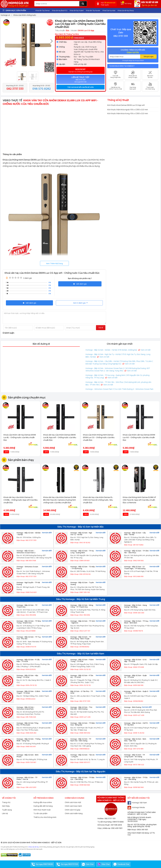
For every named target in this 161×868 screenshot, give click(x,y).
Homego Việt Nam (137, 803)
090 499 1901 (117, 828)
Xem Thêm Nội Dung (54, 263)
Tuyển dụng (7, 810)
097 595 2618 (116, 825)
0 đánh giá (27, 278)
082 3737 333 (110, 818)
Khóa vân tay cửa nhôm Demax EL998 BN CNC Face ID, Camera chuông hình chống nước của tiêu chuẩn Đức (60, 500)
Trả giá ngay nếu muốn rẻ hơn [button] (80, 87)
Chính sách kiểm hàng (74, 813)
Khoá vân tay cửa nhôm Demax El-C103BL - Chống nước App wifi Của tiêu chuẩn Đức (21, 500)
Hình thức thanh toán (42, 810)
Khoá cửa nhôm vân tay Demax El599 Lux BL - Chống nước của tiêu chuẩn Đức (20, 437)
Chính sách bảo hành (73, 806)
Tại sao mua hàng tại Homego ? (122, 66)
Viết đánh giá (80, 284)
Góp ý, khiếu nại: (104, 828)
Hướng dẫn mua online (43, 802)
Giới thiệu (6, 806)
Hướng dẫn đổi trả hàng (43, 806)
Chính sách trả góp (73, 810)
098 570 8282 (118, 822)
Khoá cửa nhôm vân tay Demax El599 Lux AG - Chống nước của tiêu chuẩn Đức (139, 437)
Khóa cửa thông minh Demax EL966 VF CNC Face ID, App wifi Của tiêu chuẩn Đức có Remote (139, 500)
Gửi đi (101, 328)
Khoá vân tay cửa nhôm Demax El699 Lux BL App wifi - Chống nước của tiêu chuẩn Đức (60, 437)
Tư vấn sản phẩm (40, 813)
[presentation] (52, 42)
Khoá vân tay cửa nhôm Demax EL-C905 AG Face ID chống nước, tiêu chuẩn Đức (98, 500)
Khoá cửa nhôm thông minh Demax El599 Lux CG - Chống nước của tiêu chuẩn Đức (99, 437)
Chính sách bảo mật (73, 802)
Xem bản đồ (47, 533)
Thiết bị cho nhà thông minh (45, 817)
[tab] (80, 87)
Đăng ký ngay (149, 56)
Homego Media (136, 807)
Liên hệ (5, 813)
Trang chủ (6, 802)
